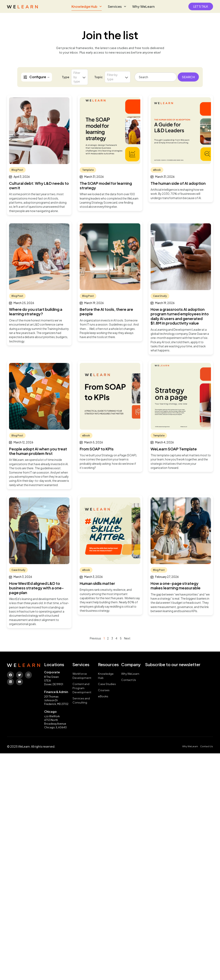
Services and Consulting (81, 700)
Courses (104, 690)
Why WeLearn (143, 6)
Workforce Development (82, 676)
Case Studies (107, 684)
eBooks (103, 696)
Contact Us (129, 680)
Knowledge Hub (87, 6)
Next (127, 638)
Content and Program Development (82, 688)
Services (117, 6)
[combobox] (156, 77)
